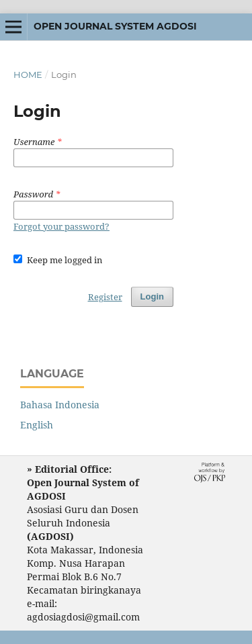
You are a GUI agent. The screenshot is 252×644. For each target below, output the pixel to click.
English (37, 425)
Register (105, 297)
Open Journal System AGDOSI (115, 26)
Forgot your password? (61, 226)
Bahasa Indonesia (60, 405)
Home (28, 75)
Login (152, 296)
